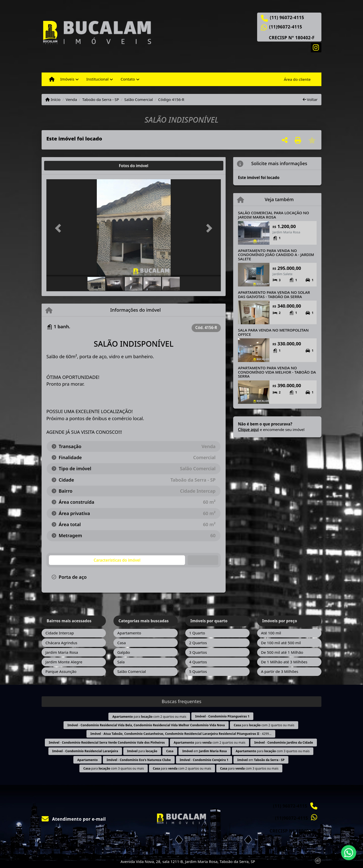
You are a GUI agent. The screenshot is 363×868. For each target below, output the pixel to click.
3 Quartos (198, 652)
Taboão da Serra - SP (101, 99)
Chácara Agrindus (61, 643)
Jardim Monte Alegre (64, 662)
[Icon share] (316, 47)
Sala (121, 662)
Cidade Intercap (60, 633)
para (142, 751)
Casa (122, 643)
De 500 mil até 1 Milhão (282, 652)
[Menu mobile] (52, 79)
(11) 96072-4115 (287, 18)
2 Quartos (198, 643)
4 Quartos (198, 662)
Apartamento (129, 633)
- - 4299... (181, 734)
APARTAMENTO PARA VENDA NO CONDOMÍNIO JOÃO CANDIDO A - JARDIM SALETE (276, 255)
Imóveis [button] (67, 79)
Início (53, 99)
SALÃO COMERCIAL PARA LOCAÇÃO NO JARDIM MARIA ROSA (274, 215)
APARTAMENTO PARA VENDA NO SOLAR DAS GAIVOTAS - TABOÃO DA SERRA (274, 294)
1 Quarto (197, 633)
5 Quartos (198, 671)
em (204, 751)
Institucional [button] (97, 79)
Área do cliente (297, 79)
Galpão (124, 652)
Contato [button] (128, 79)
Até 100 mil (271, 633)
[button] (59, 228)
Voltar (310, 99)
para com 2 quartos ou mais (149, 717)
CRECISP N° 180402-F (292, 38)
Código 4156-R (171, 99)
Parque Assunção (61, 671)
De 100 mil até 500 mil (281, 643)
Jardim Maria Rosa (62, 652)
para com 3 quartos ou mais (273, 751)
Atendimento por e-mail (74, 819)
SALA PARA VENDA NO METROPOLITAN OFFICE (273, 332)
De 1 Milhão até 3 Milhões (284, 662)
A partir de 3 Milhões (280, 671)
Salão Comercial (139, 99)
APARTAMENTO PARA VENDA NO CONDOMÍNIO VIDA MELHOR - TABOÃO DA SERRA (277, 372)
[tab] (63, 166)
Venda (71, 99)
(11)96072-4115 (286, 27)
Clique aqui (248, 429)
